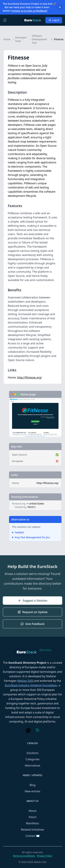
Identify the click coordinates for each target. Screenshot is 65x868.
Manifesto (32, 823)
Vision (32, 817)
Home (7, 39)
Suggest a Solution (32, 601)
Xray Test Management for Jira (32, 537)
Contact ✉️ (33, 836)
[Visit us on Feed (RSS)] (37, 730)
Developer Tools (21, 39)
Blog (32, 785)
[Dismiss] (60, 7)
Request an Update (33, 612)
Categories (32, 759)
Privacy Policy (45, 856)
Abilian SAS (25, 681)
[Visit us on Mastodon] (28, 731)
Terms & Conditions (24, 856)
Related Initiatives (33, 830)
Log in (54, 20)
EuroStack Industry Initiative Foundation (31, 685)
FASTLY (32, 507)
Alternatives (32, 766)
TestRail (19, 532)
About (32, 811)
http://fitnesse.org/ (29, 377)
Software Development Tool (40, 39)
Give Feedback (32, 624)
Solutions (33, 753)
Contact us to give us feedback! (29, 11)
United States (37, 504)
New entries (33, 791)
